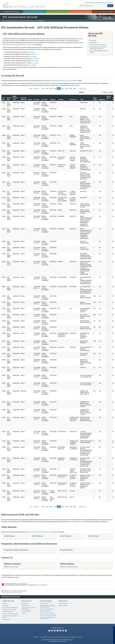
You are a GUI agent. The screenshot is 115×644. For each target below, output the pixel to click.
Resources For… (27, 601)
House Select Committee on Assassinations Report (98, 48)
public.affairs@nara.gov (71, 567)
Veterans (24, 613)
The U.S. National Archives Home (24, 5)
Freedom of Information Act (62, 637)
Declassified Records (46, 611)
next (81, 88)
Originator (102, 99)
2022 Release (66, 536)
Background (94, 43)
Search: (81, 92)
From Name (73, 99)
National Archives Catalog (9, 610)
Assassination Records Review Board (99, 52)
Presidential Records (8, 612)
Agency (30, 99)
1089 (74, 88)
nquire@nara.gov (13, 567)
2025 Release (9, 536)
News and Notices (64, 603)
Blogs (63, 631)
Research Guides (46, 601)
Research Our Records (11, 12)
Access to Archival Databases (10, 614)
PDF (35, 104)
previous (36, 88)
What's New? (63, 601)
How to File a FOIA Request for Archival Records (48, 618)
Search (110, 6)
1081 (43, 88)
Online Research (9, 601)
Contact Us (110, 2)
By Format (5, 606)
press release (30, 52)
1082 (47, 88)
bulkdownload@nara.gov (75, 522)
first (31, 88)
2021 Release (94, 536)
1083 (51, 88)
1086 (63, 88)
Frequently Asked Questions (16, 550)
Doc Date (37, 99)
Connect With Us (57, 628)
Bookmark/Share (101, 2)
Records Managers (26, 611)
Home (4, 21)
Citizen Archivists (90, 2)
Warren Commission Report (98, 45)
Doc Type (44, 99)
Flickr (66, 631)
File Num (53, 99)
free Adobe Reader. (21, 584)
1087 (67, 88)
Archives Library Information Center (10, 616)
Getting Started (44, 603)
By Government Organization (10, 608)
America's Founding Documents (103, 12)
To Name (61, 99)
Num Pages (95, 99)
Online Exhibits (7, 619)
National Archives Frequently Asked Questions (48, 606)
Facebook (49, 631)
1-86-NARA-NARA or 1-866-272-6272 (57, 641)
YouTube (60, 631)
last (84, 88)
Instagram (55, 631)
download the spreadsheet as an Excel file (62, 81)
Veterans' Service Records (34, 12)
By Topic (5, 603)
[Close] (113, 628)
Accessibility (43, 637)
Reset (111, 92)
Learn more (100, 641)
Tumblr (58, 631)
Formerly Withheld (24, 99)
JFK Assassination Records (27, 21)
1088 (70, 88)
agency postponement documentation (39, 532)
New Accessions (63, 606)
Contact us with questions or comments (12, 593)
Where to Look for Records (47, 613)
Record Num (9, 99)
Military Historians (26, 606)
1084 (55, 88)
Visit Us (80, 12)
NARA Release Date (15, 98)
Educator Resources (58, 12)
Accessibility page (42, 585)
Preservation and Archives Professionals (28, 608)
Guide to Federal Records (47, 609)
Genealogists (25, 603)
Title (82, 99)
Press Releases (66, 550)
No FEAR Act (73, 637)
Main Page (93, 40)
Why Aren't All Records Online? (48, 615)
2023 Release (38, 536)
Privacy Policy (51, 637)
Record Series (109, 98)
